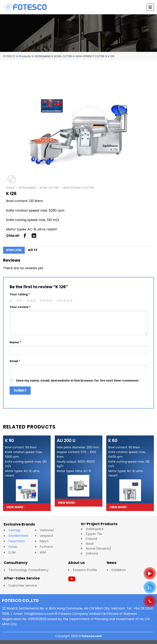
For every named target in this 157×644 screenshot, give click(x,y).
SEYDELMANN (27, 188)
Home (10, 188)
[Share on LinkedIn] (34, 236)
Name (15, 342)
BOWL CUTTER (49, 188)
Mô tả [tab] (33, 250)
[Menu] (150, 7)
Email (15, 361)
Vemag (16, 530)
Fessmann (17, 541)
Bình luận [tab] (14, 250)
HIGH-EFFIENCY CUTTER (78, 188)
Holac (13, 547)
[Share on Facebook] (25, 236)
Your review (20, 307)
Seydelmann (19, 536)
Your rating (20, 294)
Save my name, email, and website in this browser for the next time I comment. (78, 381)
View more (16, 507)
